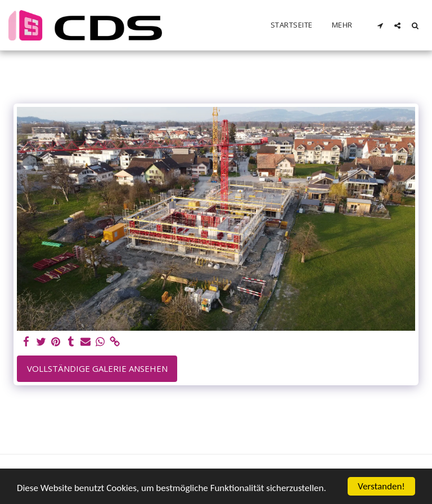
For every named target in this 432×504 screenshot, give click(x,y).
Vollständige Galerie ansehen (97, 368)
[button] (380, 25)
